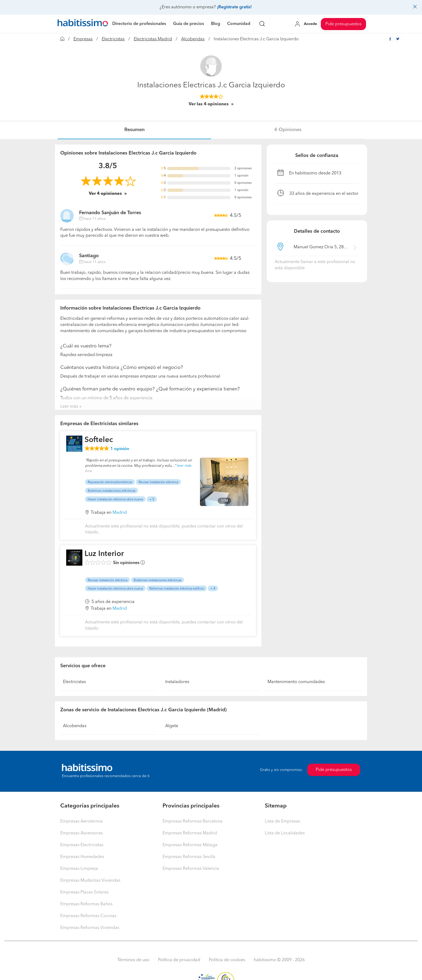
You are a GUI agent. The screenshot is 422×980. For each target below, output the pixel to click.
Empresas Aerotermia (82, 821)
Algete (172, 726)
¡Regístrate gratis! (234, 7)
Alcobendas (193, 39)
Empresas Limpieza (79, 869)
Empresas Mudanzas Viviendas (90, 881)
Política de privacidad (179, 960)
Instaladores (177, 682)
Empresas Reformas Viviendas (90, 928)
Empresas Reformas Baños (86, 904)
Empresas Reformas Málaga (190, 845)
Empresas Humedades (82, 857)
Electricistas (113, 39)
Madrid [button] (120, 513)
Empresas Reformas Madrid (190, 833)
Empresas (83, 39)
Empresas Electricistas (82, 845)
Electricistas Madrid (153, 39)
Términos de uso (133, 960)
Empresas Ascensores (82, 833)
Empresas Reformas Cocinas (88, 916)
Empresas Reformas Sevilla (189, 857)
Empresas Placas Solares (84, 892)
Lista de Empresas (282, 821)
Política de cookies (227, 960)
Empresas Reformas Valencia (191, 869)
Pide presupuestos (343, 24)
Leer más (69, 407)
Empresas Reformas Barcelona (193, 821)
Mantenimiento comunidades (296, 682)
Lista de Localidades (285, 833)
